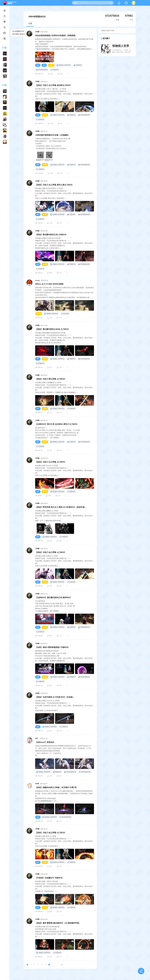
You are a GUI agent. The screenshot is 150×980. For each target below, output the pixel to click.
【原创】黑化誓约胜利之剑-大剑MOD (51, 235)
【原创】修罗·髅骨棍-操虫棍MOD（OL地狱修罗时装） (58, 923)
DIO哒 (37, 784)
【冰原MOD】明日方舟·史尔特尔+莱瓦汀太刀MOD (56, 424)
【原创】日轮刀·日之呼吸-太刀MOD (50, 462)
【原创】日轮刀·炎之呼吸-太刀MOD (50, 833)
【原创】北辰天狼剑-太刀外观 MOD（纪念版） (55, 697)
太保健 (37, 32)
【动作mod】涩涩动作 (45, 742)
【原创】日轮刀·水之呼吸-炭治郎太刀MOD (53, 85)
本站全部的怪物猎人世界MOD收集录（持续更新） (56, 36)
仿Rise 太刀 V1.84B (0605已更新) (49, 284)
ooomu (37, 280)
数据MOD (57, 772)
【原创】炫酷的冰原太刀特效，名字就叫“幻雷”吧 (56, 787)
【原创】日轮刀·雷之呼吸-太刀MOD (50, 379)
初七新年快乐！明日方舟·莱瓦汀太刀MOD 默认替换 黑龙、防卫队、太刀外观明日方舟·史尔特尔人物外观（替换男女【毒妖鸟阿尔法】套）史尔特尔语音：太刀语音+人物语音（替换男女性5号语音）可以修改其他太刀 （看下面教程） (58, 433)
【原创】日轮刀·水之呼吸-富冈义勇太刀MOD (54, 185)
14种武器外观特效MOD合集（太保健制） (52, 135)
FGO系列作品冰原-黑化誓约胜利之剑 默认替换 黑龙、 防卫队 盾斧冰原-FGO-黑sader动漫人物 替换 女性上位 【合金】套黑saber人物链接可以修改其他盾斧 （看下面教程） (55, 606)
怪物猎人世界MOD (64, 65)
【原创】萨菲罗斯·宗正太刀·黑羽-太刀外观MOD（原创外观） (61, 507)
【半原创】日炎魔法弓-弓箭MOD (49, 878)
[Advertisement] (117, 78)
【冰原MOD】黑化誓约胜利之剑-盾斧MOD (53, 598)
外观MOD (78, 65)
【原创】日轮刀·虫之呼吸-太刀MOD (50, 552)
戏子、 (37, 738)
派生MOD (65, 314)
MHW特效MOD (42, 70)
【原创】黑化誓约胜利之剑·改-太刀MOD (52, 329)
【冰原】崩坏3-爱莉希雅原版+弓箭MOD (52, 647)
